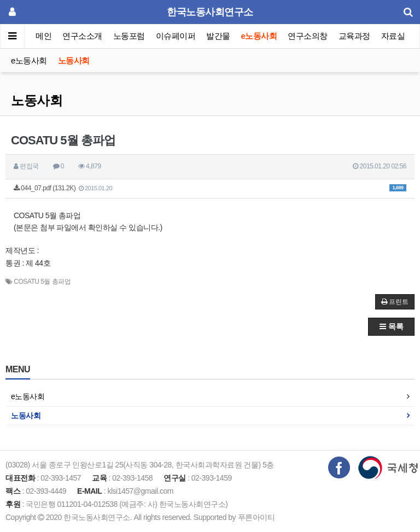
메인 (43, 36)
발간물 (218, 36)
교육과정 (354, 36)
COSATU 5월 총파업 (42, 282)
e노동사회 (259, 36)
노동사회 (74, 60)
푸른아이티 (256, 517)
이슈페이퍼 (176, 36)
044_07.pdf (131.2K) (210, 188)
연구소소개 (82, 36)
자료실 (393, 36)
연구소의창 (308, 36)
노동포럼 (129, 36)
